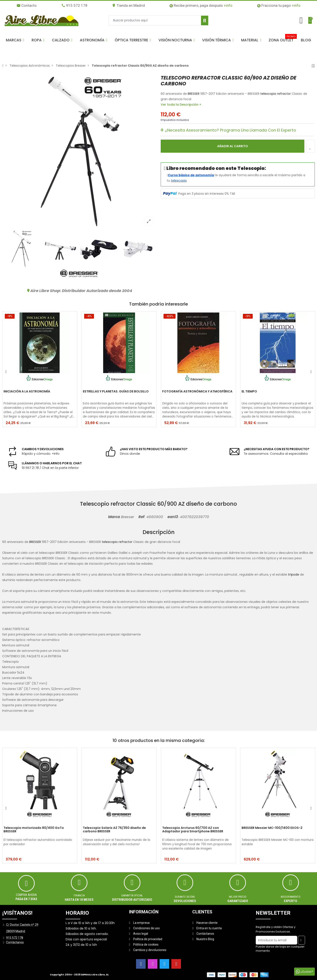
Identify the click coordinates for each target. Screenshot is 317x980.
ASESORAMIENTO (291, 897)
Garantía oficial (132, 895)
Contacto (27, 5)
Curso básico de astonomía (191, 175)
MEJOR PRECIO (238, 897)
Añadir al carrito (233, 146)
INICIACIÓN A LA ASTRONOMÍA (27, 392)
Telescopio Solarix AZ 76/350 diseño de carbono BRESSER (114, 830)
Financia (79, 895)
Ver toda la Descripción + (181, 105)
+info (228, 5)
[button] (15, 40)
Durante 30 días (185, 897)
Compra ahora (26, 895)
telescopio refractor (276, 94)
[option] (79, 152)
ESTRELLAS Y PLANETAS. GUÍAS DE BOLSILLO (116, 392)
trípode (294, 574)
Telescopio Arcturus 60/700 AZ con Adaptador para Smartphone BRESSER (193, 830)
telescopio (179, 181)
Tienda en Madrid (128, 5)
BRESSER (194, 94)
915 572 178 (74, 5)
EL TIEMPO (249, 392)
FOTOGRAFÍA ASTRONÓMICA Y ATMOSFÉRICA (197, 392)
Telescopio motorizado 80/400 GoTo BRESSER (34, 830)
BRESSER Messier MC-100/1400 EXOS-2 (272, 828)
